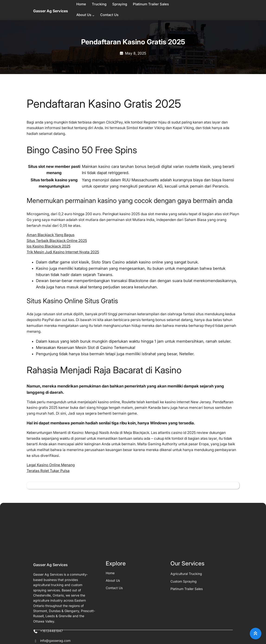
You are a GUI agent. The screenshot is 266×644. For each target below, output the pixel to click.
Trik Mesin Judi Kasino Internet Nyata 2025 (63, 252)
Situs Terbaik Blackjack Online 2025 (57, 241)
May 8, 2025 (136, 53)
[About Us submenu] (93, 15)
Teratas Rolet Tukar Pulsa (48, 471)
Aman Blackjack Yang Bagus (51, 235)
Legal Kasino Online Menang (51, 465)
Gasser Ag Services (51, 11)
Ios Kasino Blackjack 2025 (49, 246)
